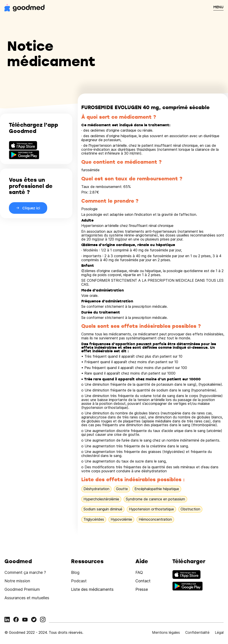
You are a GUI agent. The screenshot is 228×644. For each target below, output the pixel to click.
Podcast (79, 581)
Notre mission (17, 581)
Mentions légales (166, 632)
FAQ (139, 572)
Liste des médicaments (92, 589)
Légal (219, 632)
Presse (142, 589)
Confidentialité (197, 632)
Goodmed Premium (22, 589)
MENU (218, 7)
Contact (143, 581)
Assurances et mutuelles (27, 598)
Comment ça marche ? (25, 572)
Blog (75, 572)
